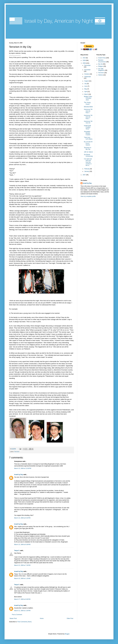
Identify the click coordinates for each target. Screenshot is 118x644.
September (88, 77)
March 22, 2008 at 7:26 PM (22, 565)
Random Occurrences (102, 61)
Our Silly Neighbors (101, 70)
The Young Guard (87, 103)
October (87, 74)
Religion (101, 66)
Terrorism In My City (88, 148)
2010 (84, 58)
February (87, 169)
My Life (100, 64)
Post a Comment (17, 615)
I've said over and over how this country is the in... (88, 162)
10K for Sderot (88, 152)
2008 (84, 63)
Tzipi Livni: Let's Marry (88, 138)
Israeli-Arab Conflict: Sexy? (87, 127)
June (86, 86)
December (87, 65)
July (86, 84)
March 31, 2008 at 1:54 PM (22, 611)
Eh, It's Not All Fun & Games (88, 143)
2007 (84, 175)
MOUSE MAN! (88, 107)
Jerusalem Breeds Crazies (87, 133)
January (87, 171)
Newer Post (13, 618)
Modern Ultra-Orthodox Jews (88, 98)
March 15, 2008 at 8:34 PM (22, 518)
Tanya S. (17, 551)
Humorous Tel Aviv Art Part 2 (88, 117)
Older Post (70, 618)
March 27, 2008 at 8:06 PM (22, 599)
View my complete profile (88, 196)
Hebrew (101, 75)
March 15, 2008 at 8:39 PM (22, 545)
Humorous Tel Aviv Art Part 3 (88, 111)
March (86, 94)
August (87, 81)
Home (42, 618)
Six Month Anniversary (88, 155)
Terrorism (17, 452)
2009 (84, 60)
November (87, 70)
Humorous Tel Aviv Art (88, 122)
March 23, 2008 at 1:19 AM (22, 578)
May (86, 89)
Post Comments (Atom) (24, 622)
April (86, 92)
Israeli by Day (19, 475)
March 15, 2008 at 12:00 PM (23, 468)
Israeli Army (102, 58)
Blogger (67, 634)
